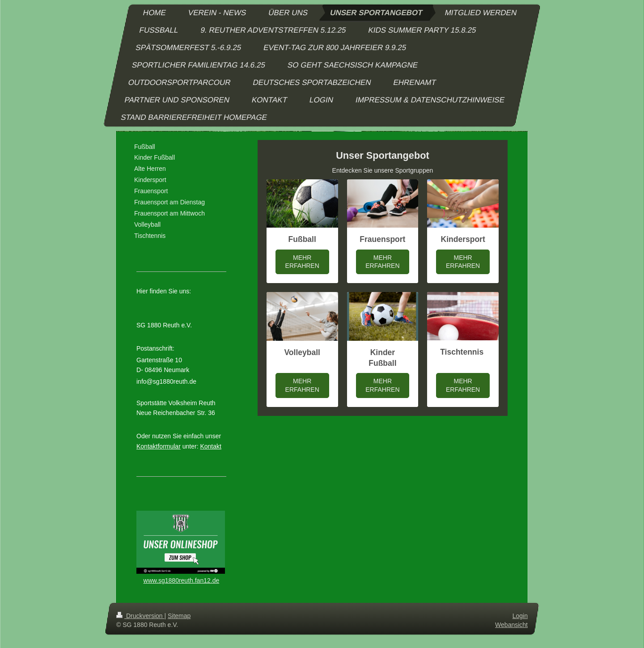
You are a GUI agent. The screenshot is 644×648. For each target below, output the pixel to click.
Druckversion (140, 616)
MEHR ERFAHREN (302, 262)
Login (520, 616)
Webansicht (511, 625)
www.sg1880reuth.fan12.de (182, 580)
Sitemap (179, 616)
